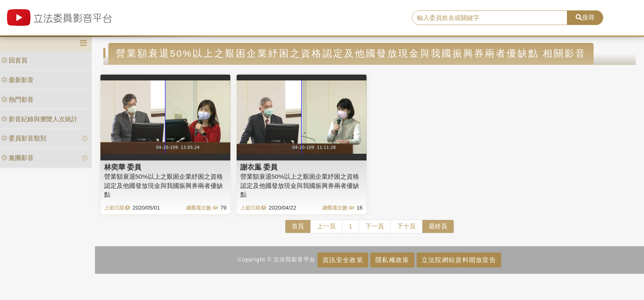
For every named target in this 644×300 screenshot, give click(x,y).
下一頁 (375, 226)
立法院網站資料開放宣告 (459, 260)
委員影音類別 (24, 138)
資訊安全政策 (343, 260)
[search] (490, 18)
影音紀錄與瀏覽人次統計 (39, 119)
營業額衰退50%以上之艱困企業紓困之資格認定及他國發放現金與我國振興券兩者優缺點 (163, 185)
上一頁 (326, 226)
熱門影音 (17, 99)
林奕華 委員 (123, 167)
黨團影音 (17, 158)
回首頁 (14, 60)
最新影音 (17, 80)
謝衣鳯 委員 (259, 167)
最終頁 (438, 226)
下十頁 (406, 226)
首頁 (298, 226)
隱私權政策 (392, 260)
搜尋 (585, 17)
